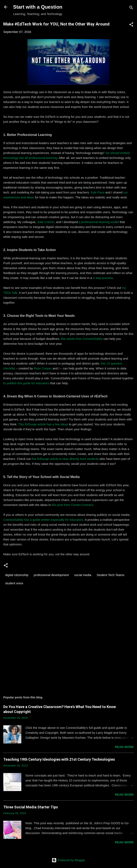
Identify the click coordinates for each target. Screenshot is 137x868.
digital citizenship (17, 575)
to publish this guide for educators (26, 383)
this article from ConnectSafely (82, 339)
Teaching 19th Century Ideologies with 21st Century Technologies (59, 759)
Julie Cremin (46, 222)
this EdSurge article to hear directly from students (65, 459)
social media (83, 575)
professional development (51, 575)
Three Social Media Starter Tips (31, 807)
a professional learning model (99, 222)
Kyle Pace (98, 192)
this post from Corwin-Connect (72, 505)
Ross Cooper (43, 368)
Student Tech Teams (110, 575)
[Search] (131, 8)
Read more (124, 747)
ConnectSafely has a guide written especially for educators (43, 520)
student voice (14, 583)
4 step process (103, 278)
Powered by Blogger (68, 860)
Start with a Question (38, 7)
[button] (131, 25)
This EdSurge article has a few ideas (43, 424)
